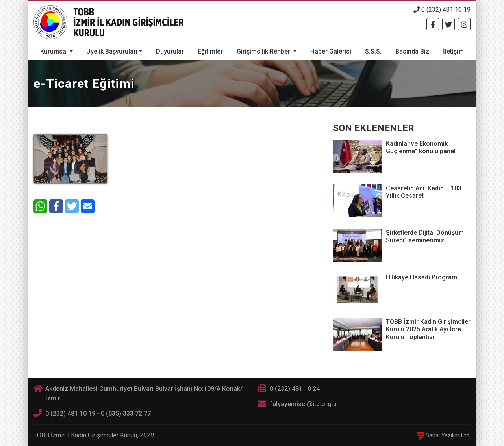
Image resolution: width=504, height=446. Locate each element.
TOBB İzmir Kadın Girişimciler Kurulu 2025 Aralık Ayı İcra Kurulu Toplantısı (428, 329)
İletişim (453, 51)
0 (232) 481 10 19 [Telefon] (442, 10)
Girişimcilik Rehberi (264, 51)
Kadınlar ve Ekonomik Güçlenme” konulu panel (421, 147)
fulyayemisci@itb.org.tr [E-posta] (304, 404)
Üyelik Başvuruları (112, 51)
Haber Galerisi (331, 51)
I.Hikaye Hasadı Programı (422, 277)
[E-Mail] (88, 206)
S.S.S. (373, 51)
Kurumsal (54, 51)
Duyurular (170, 51)
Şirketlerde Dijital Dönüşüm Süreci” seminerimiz (425, 236)
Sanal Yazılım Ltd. (444, 435)
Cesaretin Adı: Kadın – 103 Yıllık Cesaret (424, 192)
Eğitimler (210, 51)
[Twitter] (448, 24)
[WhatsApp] (40, 206)
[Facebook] (433, 24)
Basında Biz (412, 51)
